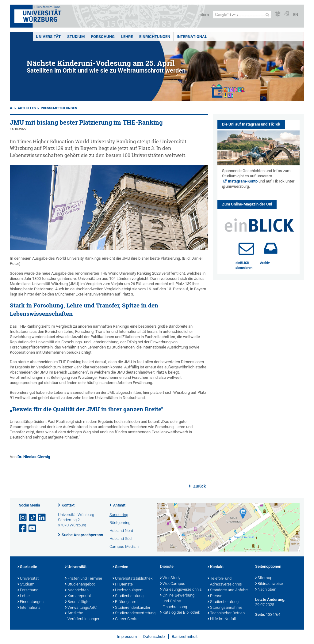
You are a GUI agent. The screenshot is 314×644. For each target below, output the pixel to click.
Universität (48, 37)
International (192, 37)
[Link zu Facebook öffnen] (23, 528)
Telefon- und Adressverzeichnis (225, 582)
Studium (76, 37)
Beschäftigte (77, 602)
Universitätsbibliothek (132, 579)
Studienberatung (128, 596)
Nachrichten (77, 590)
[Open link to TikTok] (33, 518)
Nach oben (266, 590)
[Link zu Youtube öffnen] (33, 528)
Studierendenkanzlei (131, 608)
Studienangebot (80, 585)
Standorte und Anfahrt (228, 590)
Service (120, 567)
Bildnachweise (269, 584)
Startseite (27, 567)
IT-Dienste (123, 585)
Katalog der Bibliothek (180, 613)
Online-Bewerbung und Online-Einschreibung (177, 601)
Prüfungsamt (125, 602)
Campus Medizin (124, 546)
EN (296, 15)
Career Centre (126, 619)
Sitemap (264, 578)
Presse (215, 596)
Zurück (199, 486)
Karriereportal (78, 596)
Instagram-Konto (243, 181)
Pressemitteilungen (59, 108)
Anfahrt (119, 505)
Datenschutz (154, 636)
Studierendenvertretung (133, 613)
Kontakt (68, 505)
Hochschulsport (128, 590)
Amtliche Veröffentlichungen (83, 616)
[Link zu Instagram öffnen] (23, 518)
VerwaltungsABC (81, 608)
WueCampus (173, 584)
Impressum (127, 636)
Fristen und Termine (84, 579)
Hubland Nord (121, 531)
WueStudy (170, 578)
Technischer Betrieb (226, 613)
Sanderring (119, 515)
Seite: (260, 614)
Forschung (103, 37)
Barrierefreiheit (185, 636)
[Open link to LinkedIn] (42, 518)
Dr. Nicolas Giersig (34, 457)
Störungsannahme (225, 608)
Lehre (127, 37)
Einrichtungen (155, 37)
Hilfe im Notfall (222, 619)
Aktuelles (27, 108)
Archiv (265, 263)
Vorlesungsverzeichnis (181, 590)
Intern (204, 15)
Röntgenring (120, 523)
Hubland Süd (121, 539)
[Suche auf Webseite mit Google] (242, 15)
